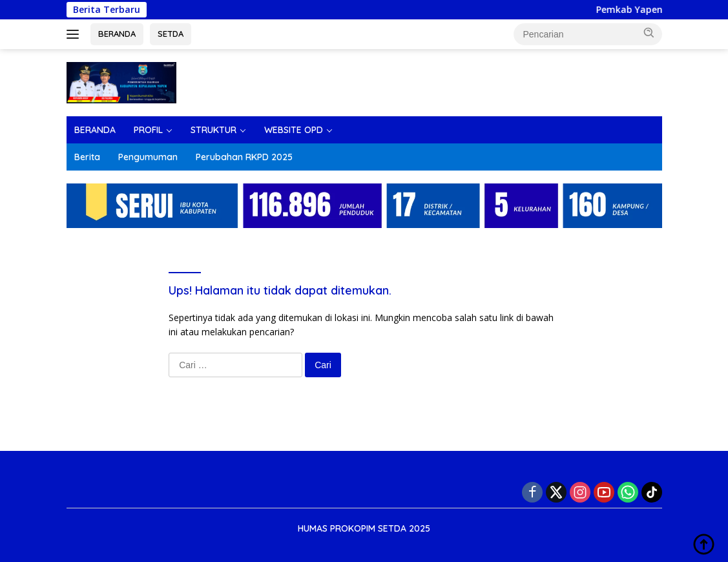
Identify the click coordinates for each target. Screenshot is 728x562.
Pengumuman (148, 157)
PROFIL (148, 130)
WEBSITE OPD (294, 130)
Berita (87, 157)
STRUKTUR (213, 130)
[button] (649, 33)
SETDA (171, 34)
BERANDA (117, 34)
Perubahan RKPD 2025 (244, 157)
